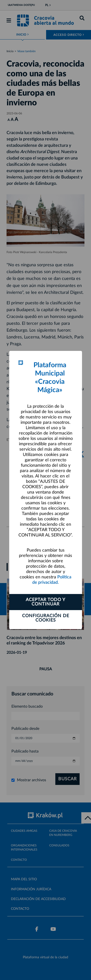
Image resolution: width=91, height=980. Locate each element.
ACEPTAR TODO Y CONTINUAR (45, 602)
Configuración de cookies (46, 618)
